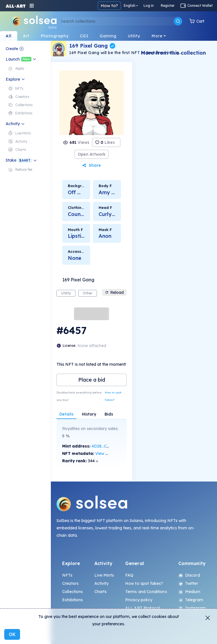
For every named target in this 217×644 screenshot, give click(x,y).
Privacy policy (139, 600)
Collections (73, 592)
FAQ (129, 575)
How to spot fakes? (113, 396)
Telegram (191, 600)
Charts (101, 592)
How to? (109, 6)
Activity (102, 583)
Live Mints (104, 575)
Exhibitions (73, 600)
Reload (114, 292)
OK (12, 634)
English (130, 6)
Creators (70, 583)
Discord (189, 575)
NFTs (67, 575)
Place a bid (92, 380)
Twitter (188, 583)
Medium (189, 592)
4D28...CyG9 (103, 446)
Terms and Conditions (146, 592)
